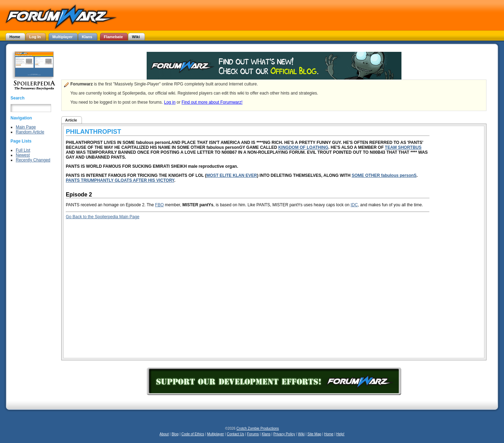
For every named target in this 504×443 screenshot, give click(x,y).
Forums (253, 434)
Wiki (301, 434)
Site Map (314, 434)
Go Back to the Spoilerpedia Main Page (103, 217)
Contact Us (235, 434)
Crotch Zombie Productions (258, 428)
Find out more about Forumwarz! (212, 102)
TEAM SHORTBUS (403, 147)
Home (329, 434)
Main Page (26, 127)
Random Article (30, 132)
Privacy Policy (284, 434)
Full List (23, 150)
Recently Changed (33, 160)
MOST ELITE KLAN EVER (232, 175)
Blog (175, 434)
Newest (23, 155)
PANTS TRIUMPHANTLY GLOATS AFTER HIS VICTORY (120, 180)
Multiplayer (216, 434)
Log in (170, 102)
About (164, 434)
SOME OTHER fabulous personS (384, 175)
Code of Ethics (193, 434)
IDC (354, 205)
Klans (266, 434)
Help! (340, 434)
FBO (159, 205)
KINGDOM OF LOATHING (303, 147)
